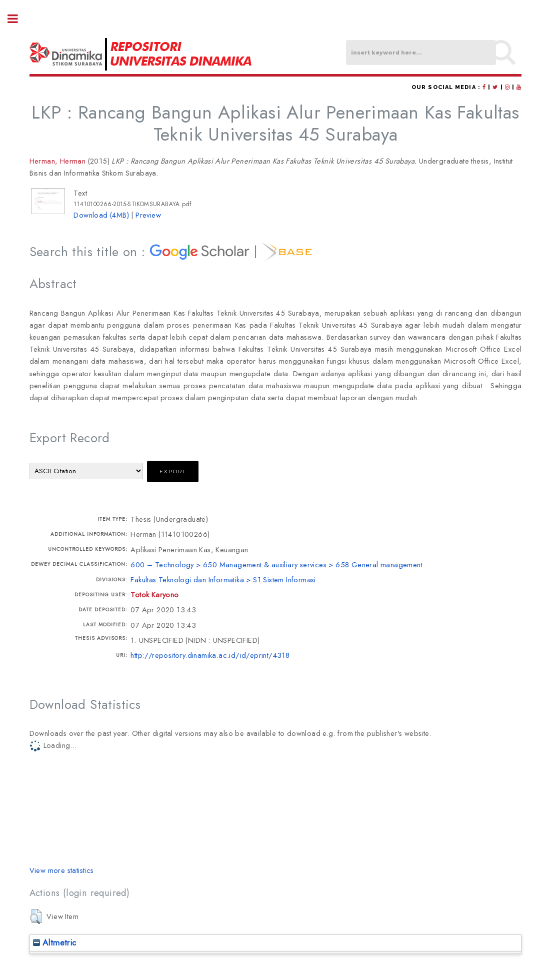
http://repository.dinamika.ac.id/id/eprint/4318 (210, 655)
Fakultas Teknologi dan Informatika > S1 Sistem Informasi (223, 580)
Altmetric (55, 942)
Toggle (18, 19)
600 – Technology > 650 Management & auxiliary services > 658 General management (276, 565)
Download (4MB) (101, 215)
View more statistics (62, 870)
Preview (148, 215)
